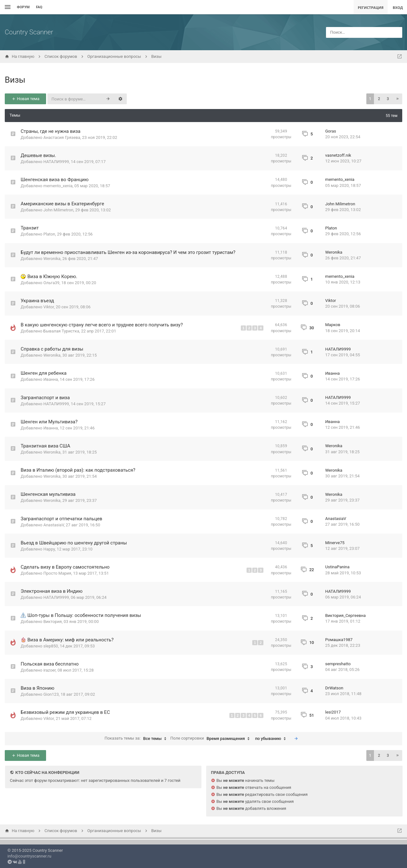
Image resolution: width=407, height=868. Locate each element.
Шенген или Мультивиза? (49, 422)
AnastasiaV (54, 525)
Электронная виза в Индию (52, 591)
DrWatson (334, 688)
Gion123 (51, 694)
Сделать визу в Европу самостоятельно (65, 567)
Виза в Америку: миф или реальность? (70, 640)
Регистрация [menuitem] (371, 7)
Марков (333, 325)
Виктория (52, 622)
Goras (331, 131)
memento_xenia (58, 186)
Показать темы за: (137, 739)
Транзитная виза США (45, 446)
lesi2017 (333, 712)
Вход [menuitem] (398, 7)
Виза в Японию (37, 688)
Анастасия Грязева (62, 137)
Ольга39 (51, 283)
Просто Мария (57, 573)
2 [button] (379, 99)
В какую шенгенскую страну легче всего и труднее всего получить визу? (102, 325)
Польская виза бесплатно (50, 664)
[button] (397, 99)
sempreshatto (338, 664)
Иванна (51, 379)
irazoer (49, 670)
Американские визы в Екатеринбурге (62, 204)
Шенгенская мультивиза (48, 494)
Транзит (30, 228)
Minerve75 (335, 543)
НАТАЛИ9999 (56, 162)
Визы (15, 80)
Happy (49, 549)
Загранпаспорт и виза (45, 398)
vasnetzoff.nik (338, 155)
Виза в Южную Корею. (52, 277)
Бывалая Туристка (61, 331)
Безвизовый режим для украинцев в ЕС (65, 712)
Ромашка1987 (339, 640)
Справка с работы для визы (52, 349)
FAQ (39, 7)
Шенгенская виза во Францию (55, 180)
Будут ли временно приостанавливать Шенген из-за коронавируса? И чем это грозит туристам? (128, 252)
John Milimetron (58, 210)
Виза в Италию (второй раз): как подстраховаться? (78, 470)
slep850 (51, 646)
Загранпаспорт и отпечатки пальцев (61, 519)
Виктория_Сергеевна (346, 615)
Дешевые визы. (38, 155)
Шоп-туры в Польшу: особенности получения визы (84, 615)
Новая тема (25, 99)
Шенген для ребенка (44, 373)
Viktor (48, 307)
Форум (23, 7)
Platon (49, 234)
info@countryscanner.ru (30, 856)
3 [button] (388, 99)
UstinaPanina (338, 567)
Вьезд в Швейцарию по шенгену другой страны (74, 543)
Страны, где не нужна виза (51, 131)
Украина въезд (37, 301)
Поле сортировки (211, 739)
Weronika (52, 259)
